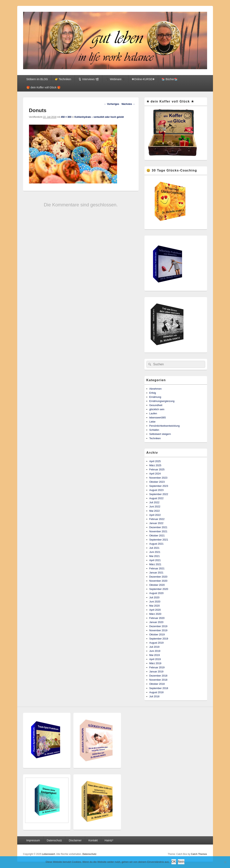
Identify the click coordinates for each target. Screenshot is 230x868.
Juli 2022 (154, 502)
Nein (181, 862)
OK (174, 862)
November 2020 (158, 581)
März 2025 (155, 465)
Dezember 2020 (158, 577)
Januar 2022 (156, 523)
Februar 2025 (157, 469)
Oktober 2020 (157, 585)
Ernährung (155, 397)
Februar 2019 (157, 667)
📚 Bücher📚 (170, 79)
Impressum (33, 840)
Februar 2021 (157, 568)
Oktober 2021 (157, 536)
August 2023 (156, 490)
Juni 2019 (155, 651)
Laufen (153, 413)
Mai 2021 (155, 556)
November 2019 (158, 630)
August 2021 (156, 544)
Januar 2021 (156, 573)
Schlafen (154, 430)
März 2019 (155, 663)
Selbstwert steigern (160, 434)
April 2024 (155, 474)
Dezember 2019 (158, 626)
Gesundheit (156, 405)
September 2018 (159, 688)
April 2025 (155, 461)
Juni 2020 (155, 602)
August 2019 (156, 643)
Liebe (152, 422)
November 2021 (158, 531)
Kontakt (93, 840)
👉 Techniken (63, 79)
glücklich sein (157, 409)
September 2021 (159, 540)
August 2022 (156, 498)
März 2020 (155, 614)
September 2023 (159, 486)
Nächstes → (128, 104)
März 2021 (155, 564)
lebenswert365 (158, 418)
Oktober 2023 (157, 482)
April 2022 (155, 515)
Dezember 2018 (158, 676)
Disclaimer (75, 840)
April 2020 (155, 610)
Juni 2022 (155, 507)
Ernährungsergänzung (162, 401)
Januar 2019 (156, 672)
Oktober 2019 (157, 634)
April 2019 (155, 659)
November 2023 (158, 478)
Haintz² (109, 840)
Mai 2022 (155, 511)
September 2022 (159, 494)
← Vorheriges (112, 104)
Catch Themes (199, 854)
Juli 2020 (154, 597)
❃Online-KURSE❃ (143, 79)
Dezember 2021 (158, 527)
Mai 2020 (155, 606)
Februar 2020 (157, 618)
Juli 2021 (154, 548)
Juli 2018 (154, 696)
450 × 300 (66, 117)
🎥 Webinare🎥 (115, 79)
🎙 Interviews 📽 (89, 79)
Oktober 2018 (157, 684)
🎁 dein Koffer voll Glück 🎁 (43, 87)
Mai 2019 (155, 655)
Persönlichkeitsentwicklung (165, 426)
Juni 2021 (155, 552)
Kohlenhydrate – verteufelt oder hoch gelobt (99, 117)
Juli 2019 (154, 647)
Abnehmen (156, 389)
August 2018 (156, 692)
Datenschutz (54, 840)
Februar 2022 (157, 519)
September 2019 (159, 639)
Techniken (155, 438)
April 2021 (155, 560)
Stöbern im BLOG (37, 79)
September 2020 (159, 589)
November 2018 (158, 680)
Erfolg (153, 393)
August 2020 (156, 593)
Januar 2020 (156, 622)
